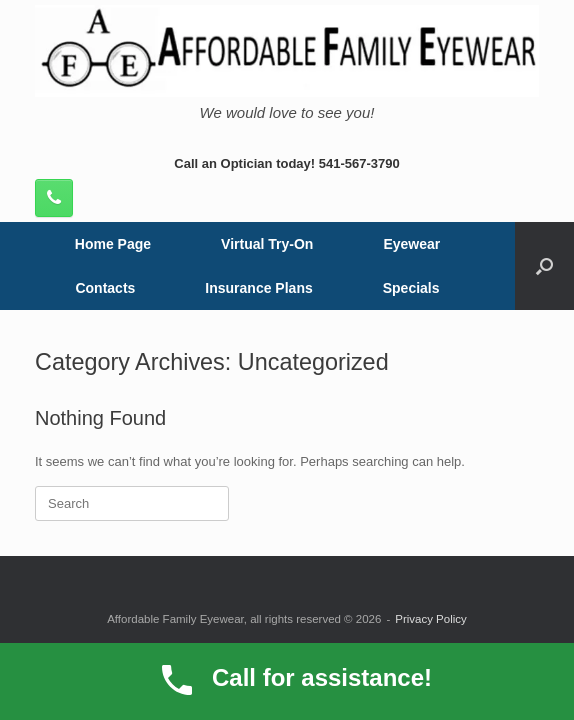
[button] (544, 266)
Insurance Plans (258, 288)
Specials (411, 288)
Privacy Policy (431, 619)
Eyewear (411, 244)
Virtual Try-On (267, 244)
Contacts (105, 288)
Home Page (113, 244)
